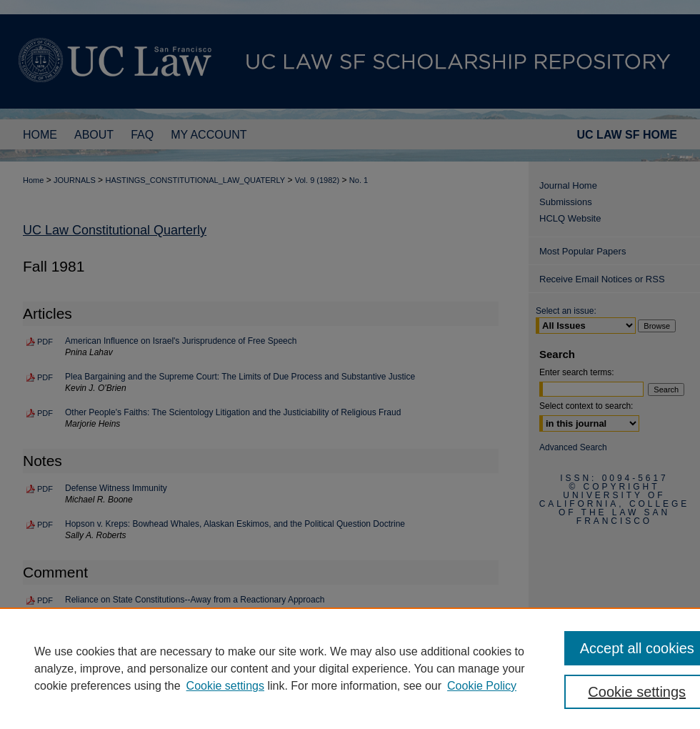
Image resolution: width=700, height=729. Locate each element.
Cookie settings (225, 686)
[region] (350, 668)
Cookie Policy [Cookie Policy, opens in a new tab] (482, 686)
